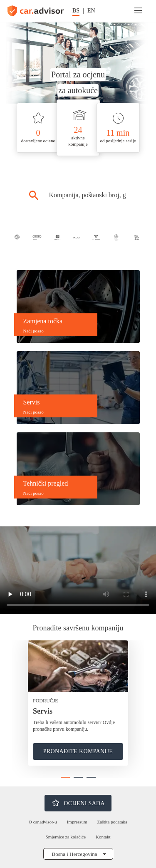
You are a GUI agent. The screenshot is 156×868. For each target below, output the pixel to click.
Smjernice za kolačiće (66, 837)
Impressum (77, 822)
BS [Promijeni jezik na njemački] (76, 11)
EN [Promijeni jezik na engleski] (91, 11)
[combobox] (87, 195)
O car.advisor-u (43, 822)
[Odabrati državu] (78, 854)
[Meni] (138, 11)
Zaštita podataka (112, 822)
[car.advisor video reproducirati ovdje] (78, 570)
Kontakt (103, 837)
